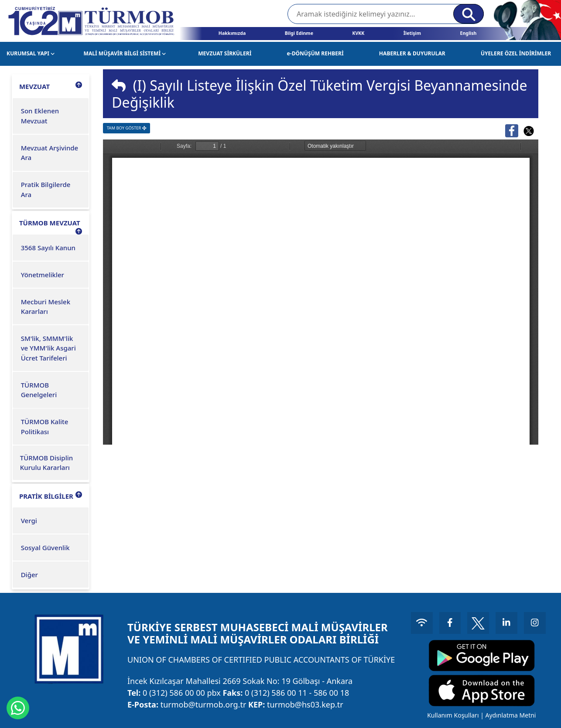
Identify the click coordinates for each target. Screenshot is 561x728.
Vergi (29, 520)
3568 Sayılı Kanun (48, 248)
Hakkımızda (232, 33)
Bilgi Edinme (299, 33)
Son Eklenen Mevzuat (40, 116)
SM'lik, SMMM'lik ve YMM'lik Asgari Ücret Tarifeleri (48, 348)
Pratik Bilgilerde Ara (46, 189)
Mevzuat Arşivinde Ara (50, 153)
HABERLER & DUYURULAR (412, 53)
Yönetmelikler (43, 275)
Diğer (29, 575)
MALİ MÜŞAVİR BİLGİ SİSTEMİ (125, 53)
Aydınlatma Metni (510, 715)
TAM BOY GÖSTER (127, 128)
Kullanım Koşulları (453, 715)
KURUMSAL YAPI (31, 53)
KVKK (358, 33)
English (468, 33)
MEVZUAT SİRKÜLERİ (225, 53)
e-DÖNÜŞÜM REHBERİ (315, 53)
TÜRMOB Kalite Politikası (45, 427)
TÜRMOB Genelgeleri (39, 390)
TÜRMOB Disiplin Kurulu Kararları (46, 463)
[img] (119, 85)
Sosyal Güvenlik (45, 548)
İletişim (412, 33)
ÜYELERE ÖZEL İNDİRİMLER (516, 53)
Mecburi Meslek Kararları (46, 307)
